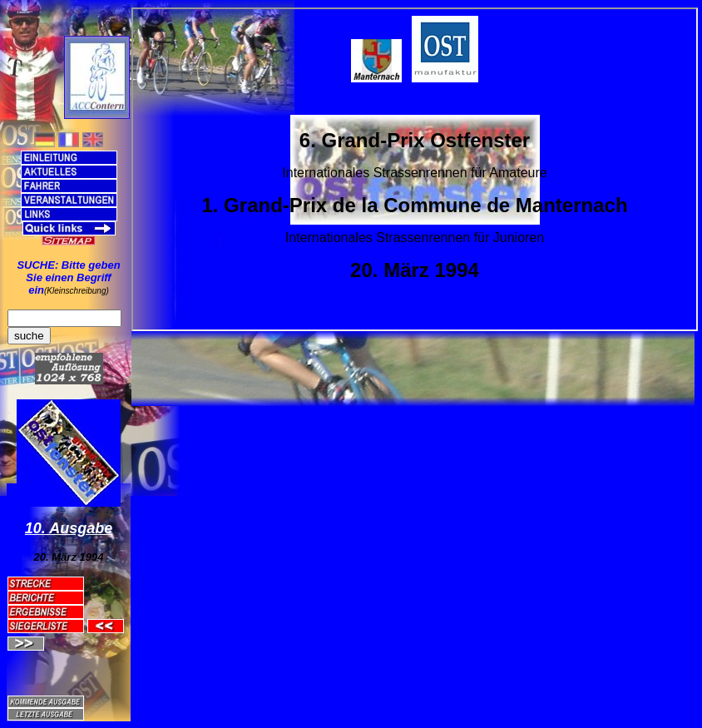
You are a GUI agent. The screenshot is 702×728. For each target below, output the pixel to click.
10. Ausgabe (69, 528)
